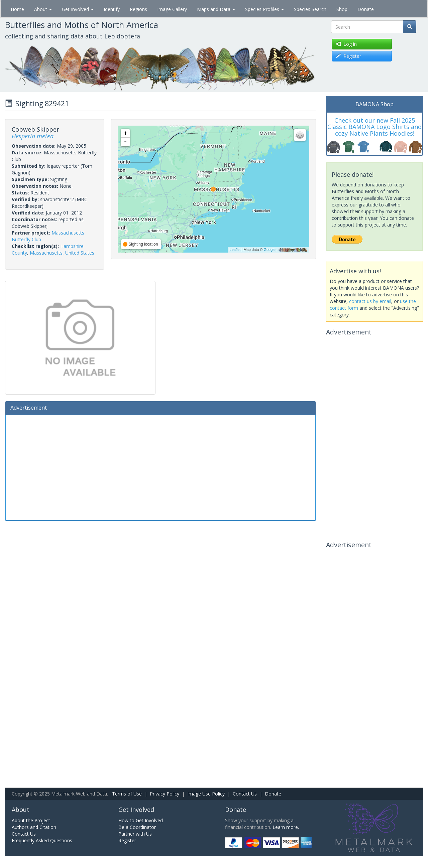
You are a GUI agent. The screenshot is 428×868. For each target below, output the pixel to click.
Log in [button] (346, 44)
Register (127, 840)
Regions (138, 9)
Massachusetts (46, 253)
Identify (112, 9)
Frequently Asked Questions (42, 840)
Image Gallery (172, 9)
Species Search (310, 9)
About (43, 9)
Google (269, 250)
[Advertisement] (160, 467)
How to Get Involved (141, 820)
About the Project (31, 820)
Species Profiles (264, 9)
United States (80, 253)
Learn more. (286, 827)
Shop (342, 9)
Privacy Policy (165, 794)
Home (17, 9)
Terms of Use (127, 794)
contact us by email (370, 301)
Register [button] (349, 56)
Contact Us (245, 794)
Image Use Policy (206, 794)
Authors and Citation (34, 827)
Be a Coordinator (137, 827)
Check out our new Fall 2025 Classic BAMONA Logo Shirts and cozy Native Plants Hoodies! (374, 127)
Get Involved (78, 9)
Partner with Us (135, 834)
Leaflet (235, 250)
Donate (366, 9)
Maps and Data (216, 9)
